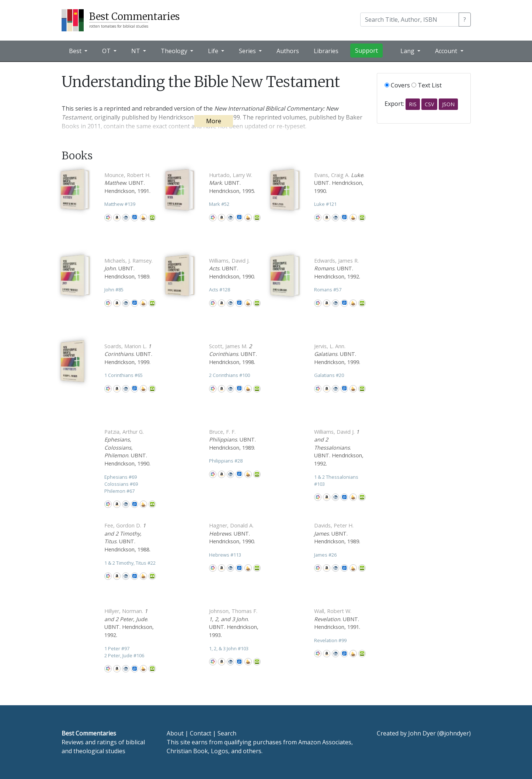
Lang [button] (408, 51)
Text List (427, 85)
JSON (448, 104)
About (175, 733)
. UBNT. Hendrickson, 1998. (233, 354)
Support (366, 51)
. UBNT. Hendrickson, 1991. (127, 183)
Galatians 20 (329, 375)
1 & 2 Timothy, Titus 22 (130, 563)
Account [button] (447, 51)
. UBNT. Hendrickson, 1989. (128, 269)
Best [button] (76, 51)
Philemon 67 (119, 491)
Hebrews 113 (225, 555)
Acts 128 (220, 290)
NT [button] (136, 51)
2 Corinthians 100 (230, 375)
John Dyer (422, 733)
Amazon (117, 218)
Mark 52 (219, 204)
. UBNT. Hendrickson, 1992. (337, 269)
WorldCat (108, 218)
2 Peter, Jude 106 (124, 655)
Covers (397, 85)
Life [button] (214, 51)
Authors (288, 51)
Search (227, 733)
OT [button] (107, 51)
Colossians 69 (121, 484)
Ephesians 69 (121, 477)
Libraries (326, 51)
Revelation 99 (330, 640)
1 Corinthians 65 (124, 375)
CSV (429, 104)
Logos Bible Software (135, 218)
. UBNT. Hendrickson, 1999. (128, 354)
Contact (201, 733)
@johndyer (454, 733)
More (214, 121)
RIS (413, 104)
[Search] (410, 20)
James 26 (325, 555)
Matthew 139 (120, 204)
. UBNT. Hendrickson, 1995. (232, 183)
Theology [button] (175, 51)
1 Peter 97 (117, 648)
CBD (126, 218)
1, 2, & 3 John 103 (229, 648)
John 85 (114, 290)
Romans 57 (328, 290)
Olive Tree (152, 218)
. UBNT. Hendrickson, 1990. (339, 183)
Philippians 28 (226, 461)
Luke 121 (325, 204)
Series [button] (248, 51)
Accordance (143, 218)
